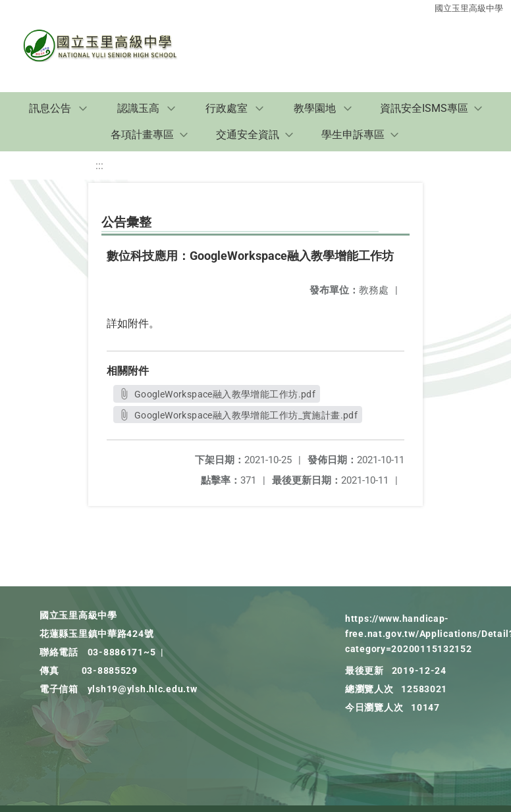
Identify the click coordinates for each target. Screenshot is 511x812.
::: (99, 165)
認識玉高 (138, 108)
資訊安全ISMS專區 (424, 108)
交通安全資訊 (248, 135)
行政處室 (227, 108)
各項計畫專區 (142, 135)
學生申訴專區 (353, 135)
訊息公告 (50, 108)
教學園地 (315, 108)
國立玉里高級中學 (469, 8)
